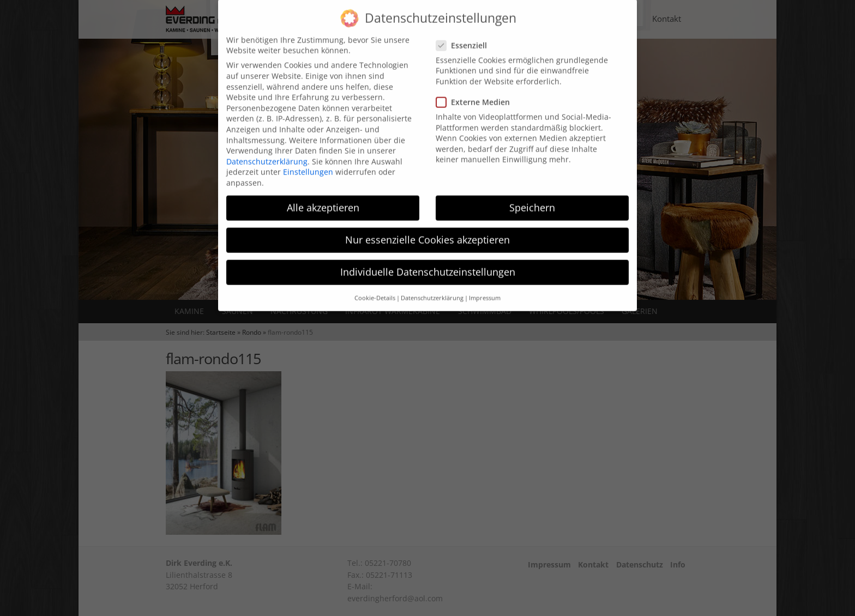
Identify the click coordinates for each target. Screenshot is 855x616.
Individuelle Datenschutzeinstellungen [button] (428, 262)
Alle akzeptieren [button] (323, 197)
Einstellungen (308, 162)
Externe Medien (476, 92)
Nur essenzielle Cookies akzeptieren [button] (427, 230)
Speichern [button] (532, 197)
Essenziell (465, 35)
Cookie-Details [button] (375, 288)
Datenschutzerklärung (267, 151)
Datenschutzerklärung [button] (432, 288)
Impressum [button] (485, 288)
